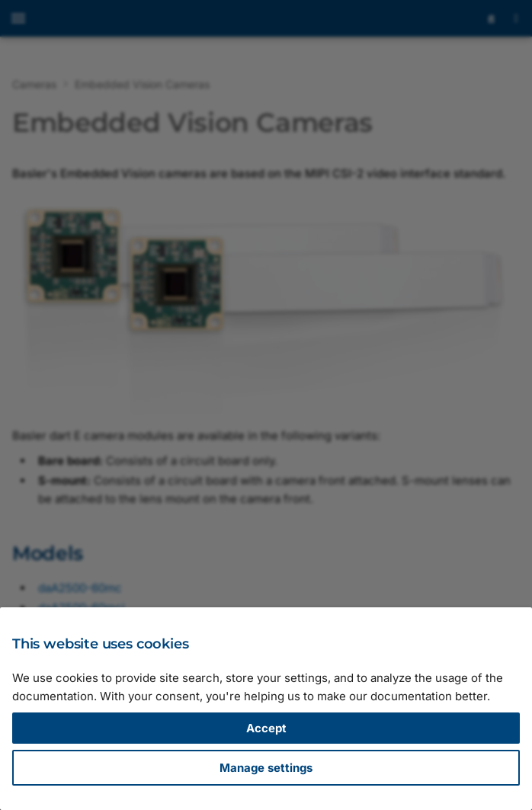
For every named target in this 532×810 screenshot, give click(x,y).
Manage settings (266, 768)
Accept (266, 728)
